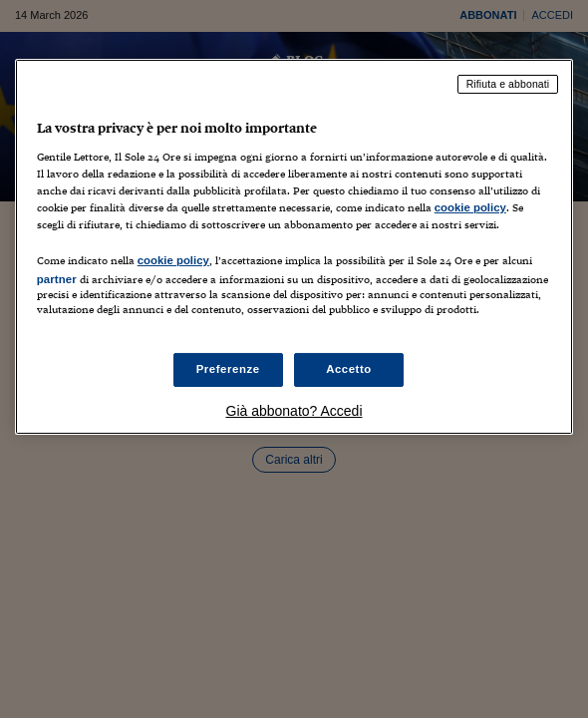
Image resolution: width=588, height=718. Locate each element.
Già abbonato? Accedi (294, 411)
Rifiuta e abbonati (508, 84)
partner (57, 279)
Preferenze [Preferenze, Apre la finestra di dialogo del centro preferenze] (228, 369)
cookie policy (470, 207)
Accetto (349, 369)
